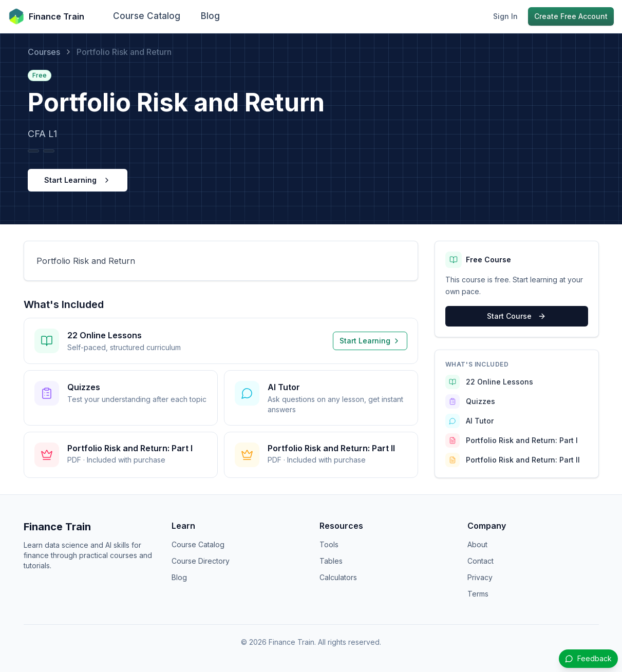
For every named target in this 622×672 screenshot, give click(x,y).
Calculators (338, 577)
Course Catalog (147, 16)
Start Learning (78, 180)
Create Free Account (571, 16)
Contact (480, 561)
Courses (44, 52)
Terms (478, 594)
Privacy (480, 577)
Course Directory (201, 561)
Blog (210, 16)
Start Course (516, 316)
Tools (329, 544)
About (477, 544)
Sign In (505, 16)
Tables (331, 561)
